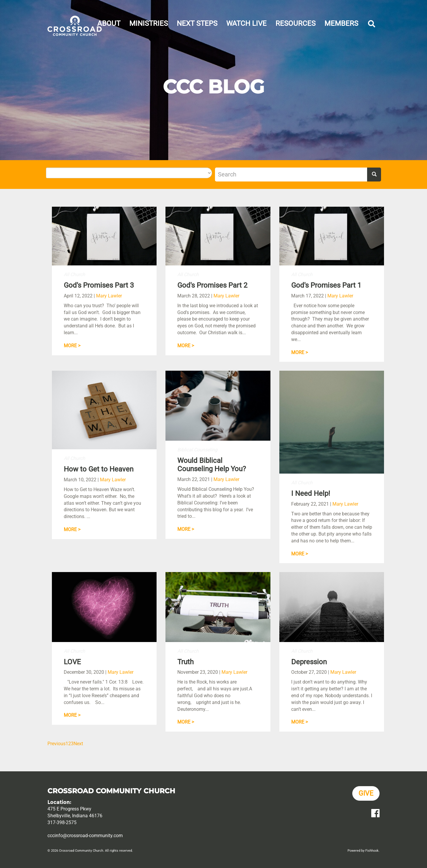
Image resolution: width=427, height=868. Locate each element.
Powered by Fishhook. (364, 851)
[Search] (291, 175)
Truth (185, 662)
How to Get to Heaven (99, 469)
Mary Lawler (109, 296)
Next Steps (197, 23)
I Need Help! (311, 493)
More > (72, 346)
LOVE (72, 662)
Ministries (149, 23)
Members (341, 23)
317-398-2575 (62, 822)
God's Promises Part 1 (326, 285)
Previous (56, 744)
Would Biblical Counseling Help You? (212, 465)
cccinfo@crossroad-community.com (85, 836)
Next (78, 744)
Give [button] (366, 793)
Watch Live (246, 23)
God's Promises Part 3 (99, 285)
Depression (309, 662)
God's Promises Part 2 (212, 285)
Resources (295, 23)
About (109, 23)
